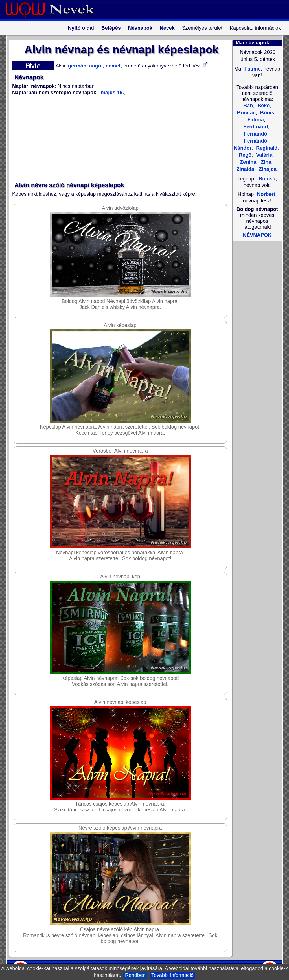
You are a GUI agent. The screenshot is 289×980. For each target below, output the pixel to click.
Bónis (267, 113)
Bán (248, 106)
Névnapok (140, 28)
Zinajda (267, 169)
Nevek (167, 28)
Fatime (252, 69)
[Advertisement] (118, 139)
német (112, 66)
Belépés (111, 28)
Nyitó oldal (81, 28)
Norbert (266, 194)
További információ (172, 975)
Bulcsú (267, 179)
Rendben (135, 975)
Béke (263, 106)
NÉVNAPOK (257, 235)
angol (95, 66)
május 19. (112, 93)
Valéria (263, 155)
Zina (265, 162)
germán (76, 66)
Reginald (266, 148)
